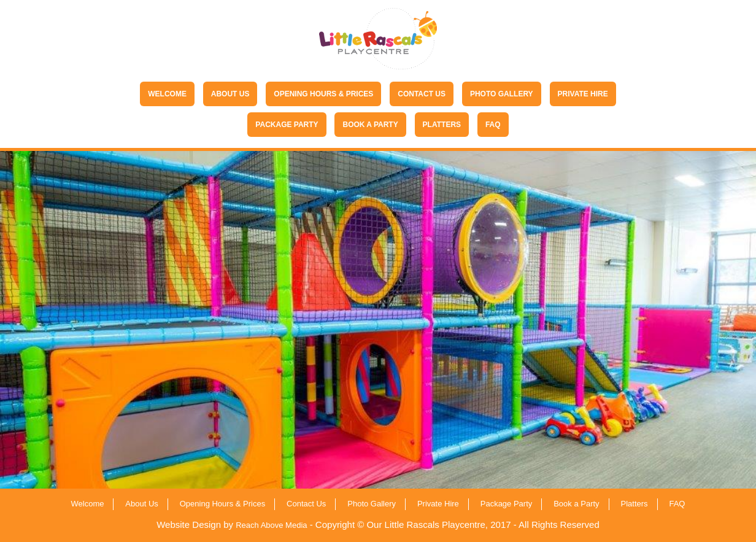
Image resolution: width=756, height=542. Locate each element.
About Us (230, 94)
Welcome (167, 94)
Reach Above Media (271, 525)
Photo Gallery (502, 94)
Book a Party (370, 125)
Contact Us (422, 94)
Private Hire (583, 94)
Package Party (287, 125)
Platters (442, 125)
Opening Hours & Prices (323, 94)
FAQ (493, 125)
